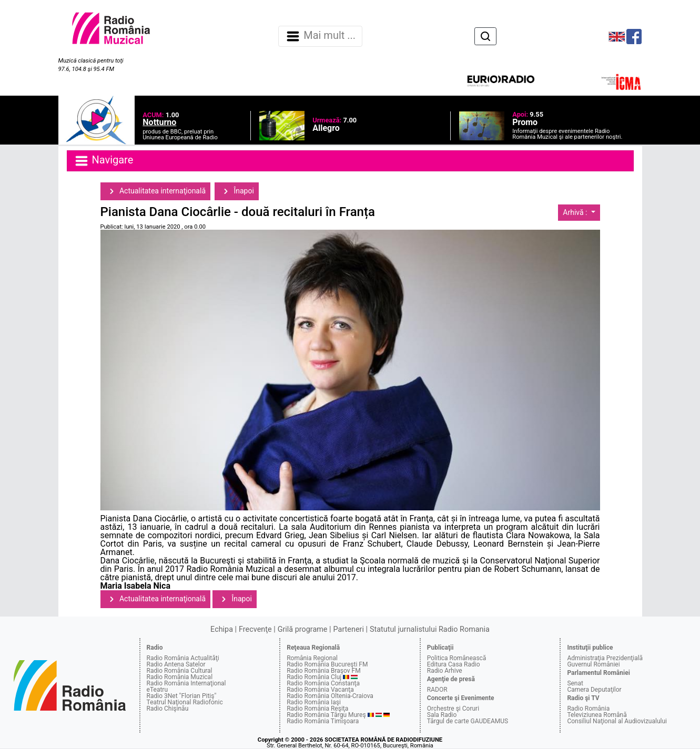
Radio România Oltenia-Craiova (330, 696)
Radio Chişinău (168, 709)
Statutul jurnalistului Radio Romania (430, 629)
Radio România (588, 709)
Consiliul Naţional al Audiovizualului (617, 721)
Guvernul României (593, 664)
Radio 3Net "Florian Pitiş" (182, 696)
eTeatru (157, 690)
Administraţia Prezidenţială (605, 658)
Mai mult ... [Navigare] (320, 36)
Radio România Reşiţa (317, 709)
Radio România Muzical (180, 677)
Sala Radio (442, 715)
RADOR (437, 690)
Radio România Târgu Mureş (326, 715)
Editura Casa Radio (454, 664)
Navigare (104, 161)
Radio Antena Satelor (176, 664)
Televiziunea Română (597, 715)
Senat (575, 683)
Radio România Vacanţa (320, 690)
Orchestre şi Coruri (453, 709)
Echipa (222, 629)
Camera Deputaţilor (594, 690)
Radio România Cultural (180, 671)
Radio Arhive (445, 671)
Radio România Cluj (314, 677)
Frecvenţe (255, 629)
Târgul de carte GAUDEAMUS (468, 721)
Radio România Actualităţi (183, 658)
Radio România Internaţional (186, 683)
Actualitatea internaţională (156, 191)
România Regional (312, 658)
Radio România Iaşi (314, 702)
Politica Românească (457, 658)
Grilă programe (303, 629)
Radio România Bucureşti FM (327, 664)
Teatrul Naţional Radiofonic (185, 702)
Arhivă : (576, 212)
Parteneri (349, 629)
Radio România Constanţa (323, 683)
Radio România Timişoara (323, 721)
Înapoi (237, 191)
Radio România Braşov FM (323, 671)
